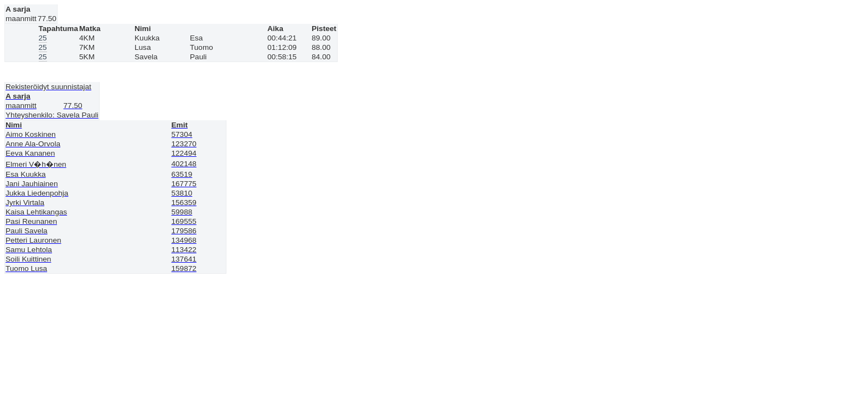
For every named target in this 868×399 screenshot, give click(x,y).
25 (43, 38)
